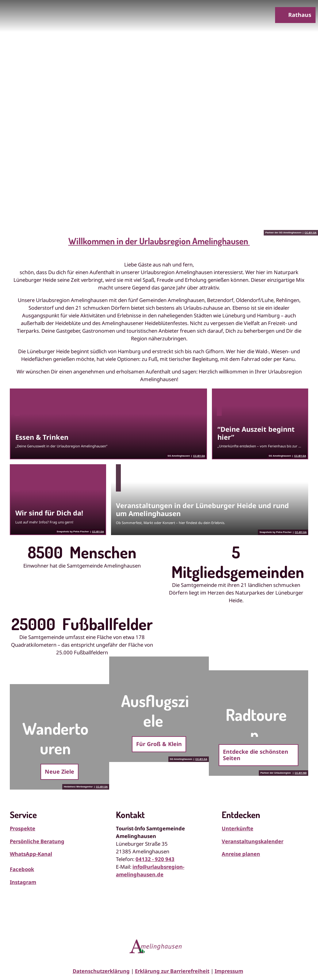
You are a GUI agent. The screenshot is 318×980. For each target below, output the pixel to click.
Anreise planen (241, 854)
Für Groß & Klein (159, 744)
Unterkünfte (238, 828)
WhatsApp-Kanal (31, 854)
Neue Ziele (59, 771)
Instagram (23, 882)
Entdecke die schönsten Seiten (256, 755)
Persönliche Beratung (37, 841)
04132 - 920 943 (155, 859)
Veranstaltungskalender (253, 841)
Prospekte (23, 828)
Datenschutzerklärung (101, 971)
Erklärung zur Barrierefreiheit (172, 971)
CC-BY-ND (301, 773)
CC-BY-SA (310, 233)
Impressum (229, 971)
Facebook (22, 869)
